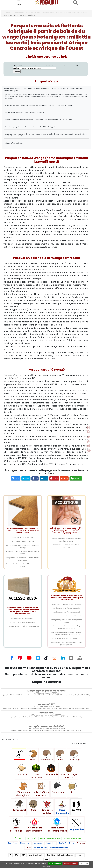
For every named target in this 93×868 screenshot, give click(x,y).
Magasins (38, 843)
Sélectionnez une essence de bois (46, 67)
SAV (17, 855)
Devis (72, 843)
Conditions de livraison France (60, 855)
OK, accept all (55, 863)
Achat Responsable (72, 838)
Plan (46, 860)
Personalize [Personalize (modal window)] (84, 863)
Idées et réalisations (59, 848)
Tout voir (81, 843)
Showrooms (25, 843)
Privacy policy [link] (46, 866)
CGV (23, 855)
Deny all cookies (70, 863)
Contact (62, 843)
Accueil (8, 12)
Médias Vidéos (40, 848)
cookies (80, 855)
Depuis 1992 (51, 843)
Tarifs (28, 848)
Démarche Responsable (50, 838)
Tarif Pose (12, 843)
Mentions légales (36, 855)
